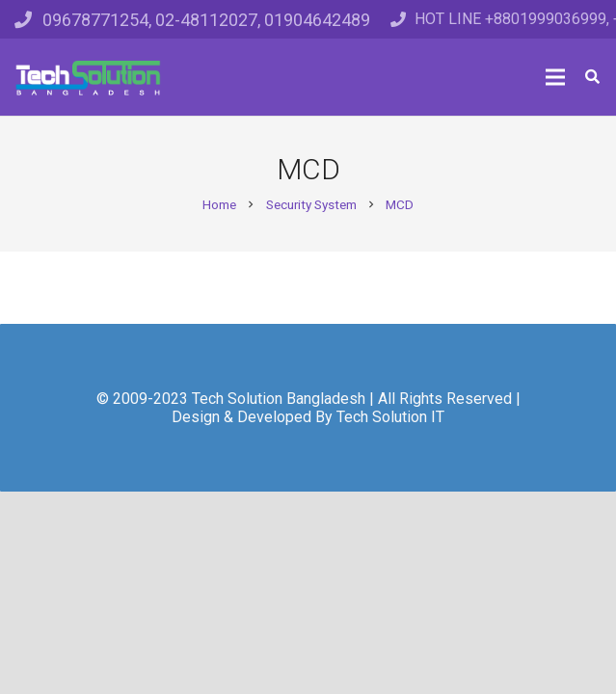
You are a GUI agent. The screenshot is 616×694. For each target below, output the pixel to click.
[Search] (592, 77)
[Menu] (555, 77)
